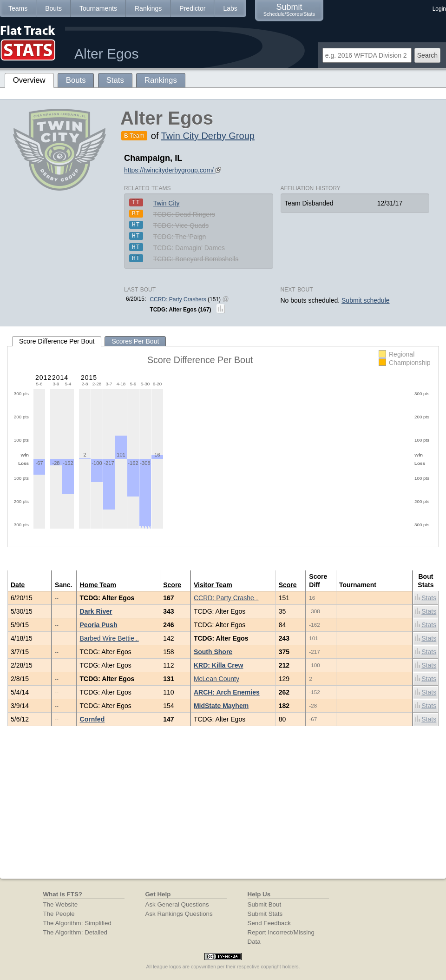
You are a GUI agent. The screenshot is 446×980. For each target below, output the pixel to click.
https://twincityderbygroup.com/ (173, 170)
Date (18, 585)
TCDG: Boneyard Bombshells (196, 259)
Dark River (96, 611)
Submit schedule (366, 300)
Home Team (98, 585)
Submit (289, 10)
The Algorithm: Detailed (75, 932)
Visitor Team (213, 585)
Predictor (192, 8)
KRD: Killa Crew (219, 665)
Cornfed (92, 719)
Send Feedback (269, 923)
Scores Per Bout (135, 341)
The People (59, 914)
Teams (18, 8)
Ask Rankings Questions (179, 914)
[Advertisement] (223, 809)
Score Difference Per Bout (57, 341)
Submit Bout (265, 904)
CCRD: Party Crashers (178, 299)
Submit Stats (265, 914)
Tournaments (98, 8)
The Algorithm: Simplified (77, 923)
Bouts (53, 8)
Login (439, 9)
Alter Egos (106, 54)
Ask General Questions (177, 904)
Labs (230, 8)
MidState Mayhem (221, 706)
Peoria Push (99, 625)
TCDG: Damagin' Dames (189, 248)
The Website (61, 904)
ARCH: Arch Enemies (227, 692)
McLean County (216, 679)
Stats (426, 598)
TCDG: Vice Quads (181, 225)
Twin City (167, 203)
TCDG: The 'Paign (180, 237)
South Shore (213, 652)
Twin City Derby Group (208, 136)
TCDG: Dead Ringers (184, 214)
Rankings (148, 8)
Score (172, 585)
